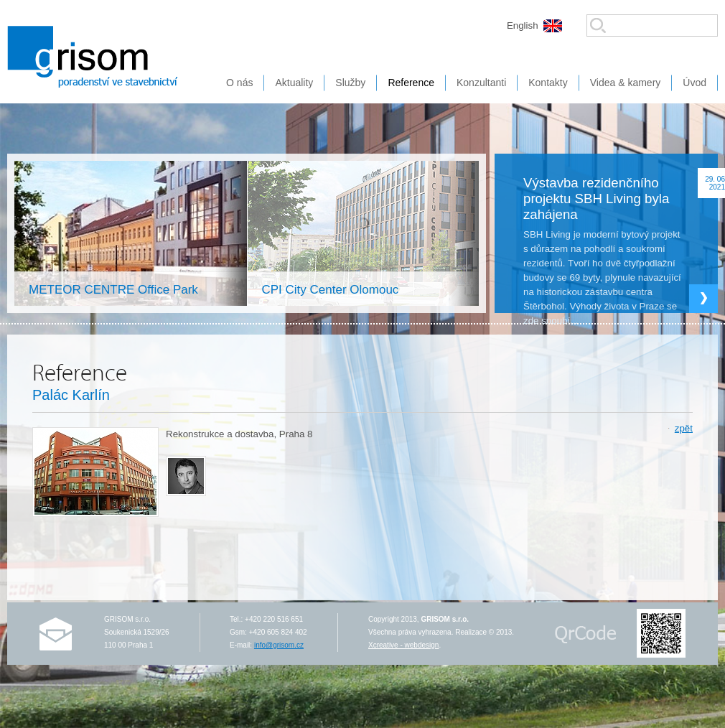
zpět (684, 428)
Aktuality (294, 83)
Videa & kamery (626, 83)
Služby (350, 83)
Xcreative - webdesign (403, 645)
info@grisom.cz (279, 645)
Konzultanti (481, 83)
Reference (411, 83)
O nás (239, 83)
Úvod (694, 83)
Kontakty (548, 83)
